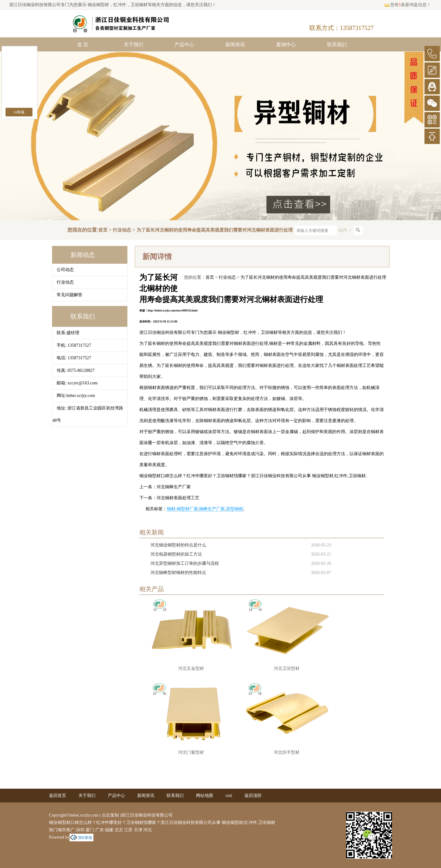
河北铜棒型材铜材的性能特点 (178, 573)
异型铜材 (235, 509)
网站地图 (205, 796)
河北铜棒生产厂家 (174, 487)
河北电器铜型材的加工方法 (176, 554)
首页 (103, 230)
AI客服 (19, 112)
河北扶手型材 (287, 752)
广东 (100, 830)
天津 (138, 830)
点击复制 (110, 815)
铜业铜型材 (98, 5)
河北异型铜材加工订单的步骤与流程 (185, 563)
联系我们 (337, 45)
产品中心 (184, 45)
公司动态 (65, 270)
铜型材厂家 (187, 509)
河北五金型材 (191, 668)
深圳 (80, 830)
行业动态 (122, 230)
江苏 (128, 830)
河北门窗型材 (191, 752)
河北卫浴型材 (287, 668)
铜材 (171, 509)
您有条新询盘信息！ (408, 5)
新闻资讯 (235, 45)
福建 (109, 830)
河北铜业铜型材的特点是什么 (178, 545)
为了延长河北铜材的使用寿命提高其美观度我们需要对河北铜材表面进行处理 (215, 230)
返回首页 (58, 796)
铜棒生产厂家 (212, 509)
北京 (119, 830)
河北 (148, 830)
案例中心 (286, 45)
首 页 (83, 45)
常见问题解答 (70, 295)
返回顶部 (253, 796)
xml (229, 796)
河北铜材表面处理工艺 (178, 498)
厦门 (90, 830)
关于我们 (134, 45)
